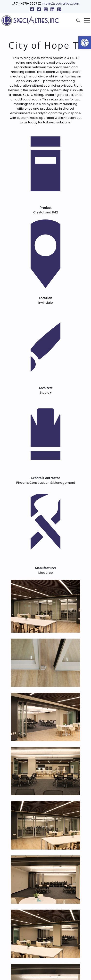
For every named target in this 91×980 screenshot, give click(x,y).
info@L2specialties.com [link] (60, 4)
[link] (85, 43)
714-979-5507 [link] (26, 4)
